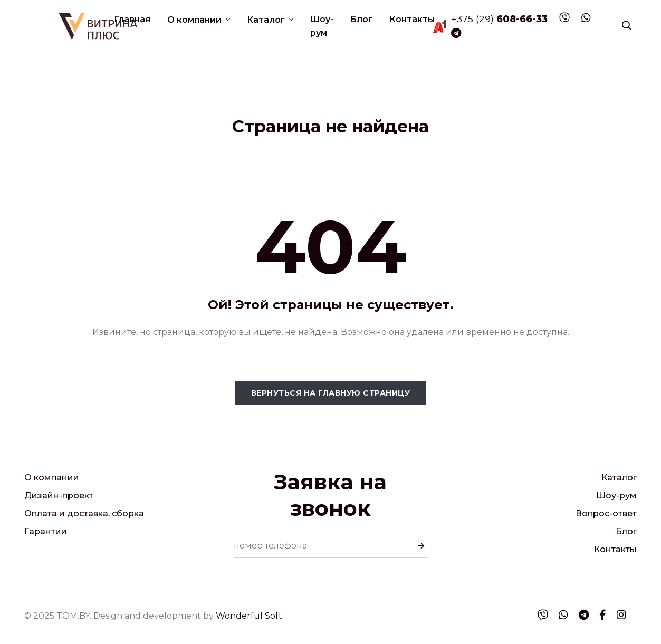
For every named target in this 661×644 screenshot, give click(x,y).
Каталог (267, 20)
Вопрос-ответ (606, 513)
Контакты (412, 19)
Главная (132, 19)
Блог (361, 19)
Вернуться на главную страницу (331, 393)
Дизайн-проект (59, 496)
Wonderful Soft (249, 616)
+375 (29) (499, 19)
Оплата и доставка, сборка (84, 513)
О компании (195, 20)
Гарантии (46, 531)
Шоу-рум (322, 26)
